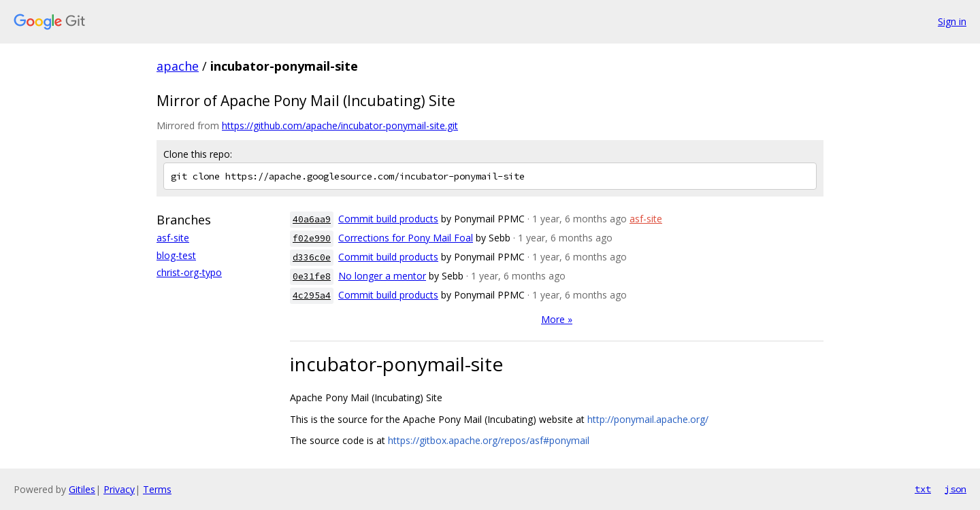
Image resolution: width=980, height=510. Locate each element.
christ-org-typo (189, 272)
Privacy (119, 489)
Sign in (952, 21)
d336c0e (312, 257)
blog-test (176, 255)
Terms (157, 489)
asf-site (173, 238)
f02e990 (312, 238)
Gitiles (82, 489)
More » (557, 319)
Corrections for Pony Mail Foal (406, 238)
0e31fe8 (312, 276)
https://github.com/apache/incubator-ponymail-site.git (340, 125)
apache (178, 66)
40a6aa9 (312, 219)
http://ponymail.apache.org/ (648, 419)
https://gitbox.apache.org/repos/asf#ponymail (489, 440)
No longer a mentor (382, 276)
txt (923, 489)
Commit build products (388, 219)
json (955, 489)
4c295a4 (312, 295)
